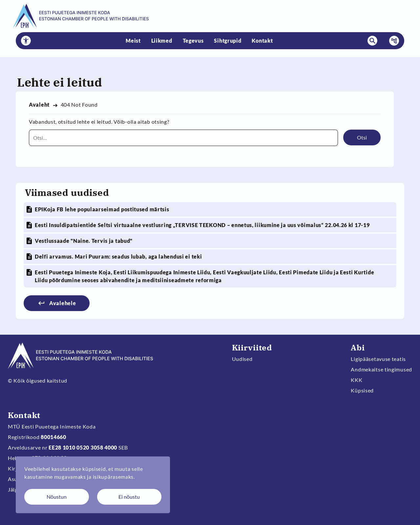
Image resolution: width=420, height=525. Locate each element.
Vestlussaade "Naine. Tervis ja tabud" (84, 241)
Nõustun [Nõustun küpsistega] (57, 497)
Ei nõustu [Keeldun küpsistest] (129, 497)
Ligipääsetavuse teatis (378, 359)
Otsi (362, 137)
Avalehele (63, 303)
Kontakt (262, 41)
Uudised (242, 359)
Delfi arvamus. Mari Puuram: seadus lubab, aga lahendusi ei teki (118, 256)
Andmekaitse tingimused (381, 369)
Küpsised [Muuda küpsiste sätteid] (362, 390)
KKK (357, 380)
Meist (133, 41)
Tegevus (193, 41)
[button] (26, 41)
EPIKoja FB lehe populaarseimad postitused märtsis (102, 209)
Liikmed (162, 41)
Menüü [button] (392, 41)
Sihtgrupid (228, 41)
